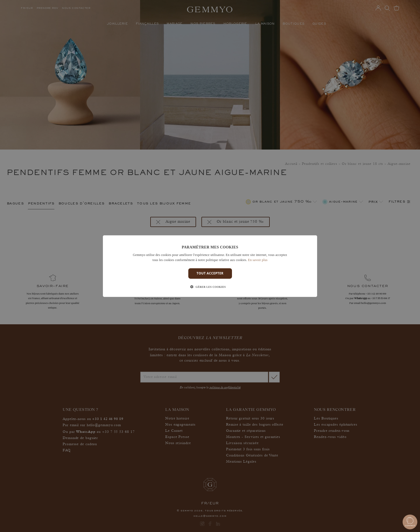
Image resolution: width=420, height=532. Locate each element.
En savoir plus (258, 260)
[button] (210, 287)
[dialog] (210, 266)
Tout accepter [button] (210, 273)
